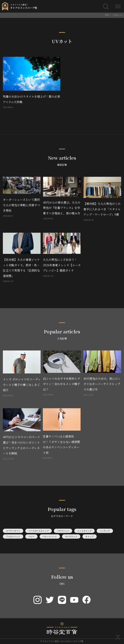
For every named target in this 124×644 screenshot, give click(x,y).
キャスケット (71, 536)
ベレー (31, 536)
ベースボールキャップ (39, 531)
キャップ (90, 536)
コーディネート (13, 531)
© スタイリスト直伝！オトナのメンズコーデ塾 (62, 641)
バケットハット (50, 536)
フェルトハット (13, 536)
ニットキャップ (84, 531)
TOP (107, 15)
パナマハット (63, 531)
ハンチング (105, 531)
